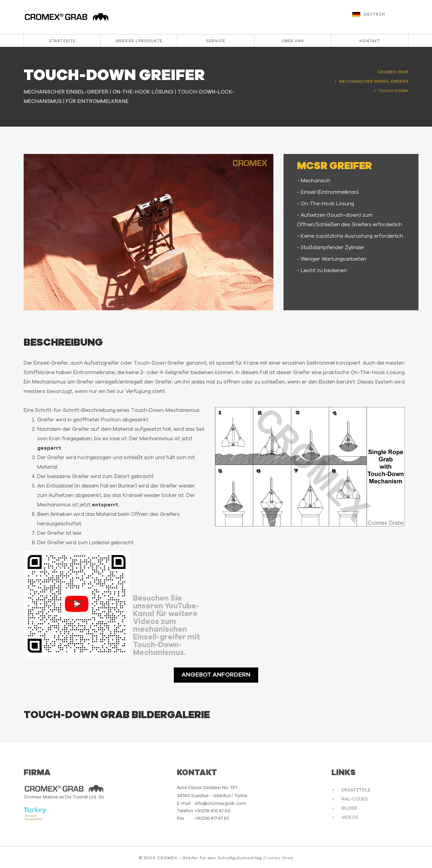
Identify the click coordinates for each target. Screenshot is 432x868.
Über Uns (293, 41)
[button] (381, 18)
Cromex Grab (278, 858)
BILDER (349, 808)
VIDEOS (350, 818)
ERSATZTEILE (356, 790)
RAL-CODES (355, 799)
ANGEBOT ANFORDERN (216, 675)
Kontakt (370, 41)
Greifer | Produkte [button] (139, 41)
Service (216, 41)
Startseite (62, 41)
